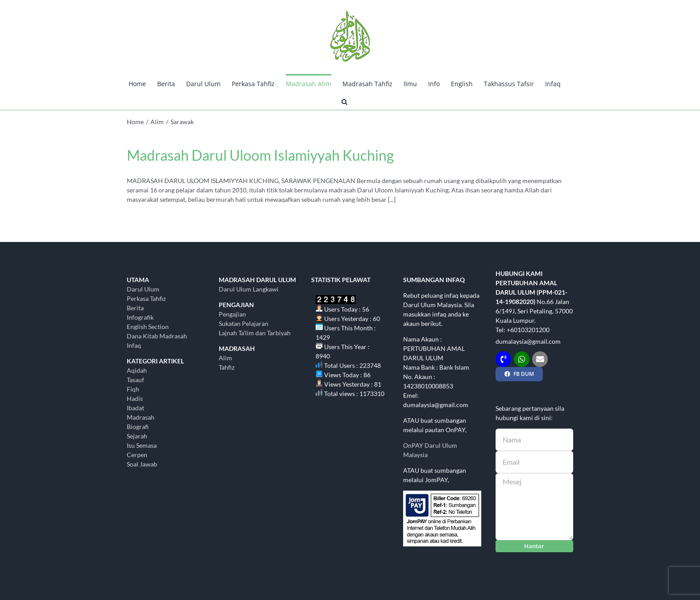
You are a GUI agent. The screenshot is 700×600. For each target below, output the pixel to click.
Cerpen (137, 455)
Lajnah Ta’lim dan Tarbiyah (255, 333)
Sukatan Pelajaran (244, 323)
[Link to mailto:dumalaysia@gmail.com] (540, 359)
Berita (135, 308)
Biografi (138, 427)
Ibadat (135, 408)
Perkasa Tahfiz (146, 298)
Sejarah (137, 436)
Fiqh (133, 389)
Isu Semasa (142, 445)
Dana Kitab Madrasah (157, 336)
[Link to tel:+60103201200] (503, 359)
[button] (344, 101)
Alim (225, 358)
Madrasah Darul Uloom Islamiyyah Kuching (260, 155)
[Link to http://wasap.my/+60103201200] (522, 359)
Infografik (140, 317)
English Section (148, 327)
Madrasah (141, 417)
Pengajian (232, 314)
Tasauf (135, 380)
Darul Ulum (143, 289)
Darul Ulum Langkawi (249, 289)
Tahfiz (227, 367)
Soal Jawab (142, 464)
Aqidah (137, 370)
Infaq (134, 345)
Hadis (135, 398)
